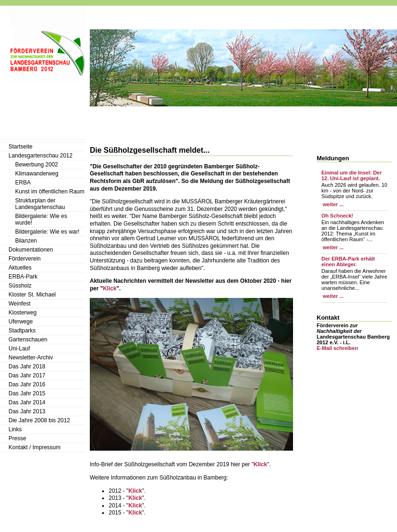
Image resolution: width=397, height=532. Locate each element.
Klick (110, 288)
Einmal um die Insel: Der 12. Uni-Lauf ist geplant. (352, 175)
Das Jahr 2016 (27, 384)
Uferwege (21, 322)
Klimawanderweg (37, 174)
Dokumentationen (31, 250)
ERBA (23, 183)
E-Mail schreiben (337, 348)
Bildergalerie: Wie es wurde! (41, 219)
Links (15, 429)
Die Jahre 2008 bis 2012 (39, 420)
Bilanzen (26, 241)
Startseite (21, 147)
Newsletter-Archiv (31, 358)
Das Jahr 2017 (27, 375)
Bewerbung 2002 (37, 165)
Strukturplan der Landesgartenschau (40, 204)
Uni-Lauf (19, 349)
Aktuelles (20, 268)
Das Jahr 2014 (27, 402)
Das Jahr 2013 (27, 411)
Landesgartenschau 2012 (40, 156)
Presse (17, 438)
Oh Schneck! (337, 216)
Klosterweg (22, 313)
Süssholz (20, 286)
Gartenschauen (28, 340)
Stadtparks (22, 331)
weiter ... (332, 204)
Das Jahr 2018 (27, 366)
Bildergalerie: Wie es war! (47, 232)
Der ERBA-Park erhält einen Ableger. (348, 262)
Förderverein (25, 259)
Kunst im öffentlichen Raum (50, 192)
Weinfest (19, 304)
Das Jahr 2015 (27, 393)
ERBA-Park (23, 277)
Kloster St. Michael (32, 295)
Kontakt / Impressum (35, 447)
